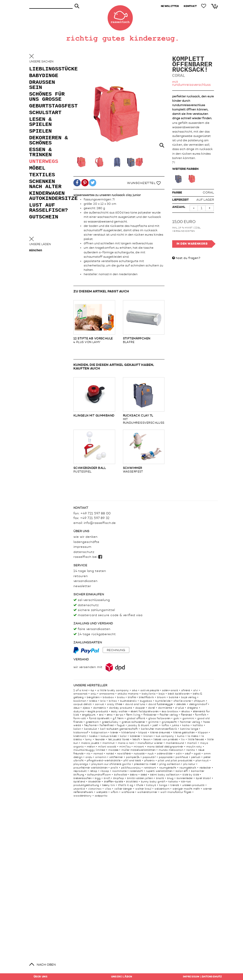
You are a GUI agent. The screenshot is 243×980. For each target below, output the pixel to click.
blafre (144, 322)
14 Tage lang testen (90, 571)
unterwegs (44, 162)
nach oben (46, 965)
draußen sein (42, 85)
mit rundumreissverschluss (144, 401)
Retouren (81, 576)
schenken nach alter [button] (45, 184)
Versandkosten (184, 231)
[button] (77, 184)
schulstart (45, 113)
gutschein (44, 217)
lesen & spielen (41, 122)
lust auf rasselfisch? (49, 208)
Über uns (41, 977)
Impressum (82, 547)
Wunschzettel (144, 183)
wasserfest (144, 451)
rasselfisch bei (88, 557)
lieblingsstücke (50, 69)
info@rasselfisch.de (100, 523)
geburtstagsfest (50, 106)
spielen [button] (41, 131)
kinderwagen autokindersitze (50, 196)
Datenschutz (84, 552)
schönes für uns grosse (47, 97)
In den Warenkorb (192, 244)
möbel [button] (37, 168)
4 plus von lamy (94, 322)
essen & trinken (41, 152)
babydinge (44, 76)
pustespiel (94, 452)
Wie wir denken (85, 537)
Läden (122, 977)
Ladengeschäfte (86, 542)
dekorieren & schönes (49, 141)
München (36, 251)
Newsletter (82, 586)
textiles (42, 175)
